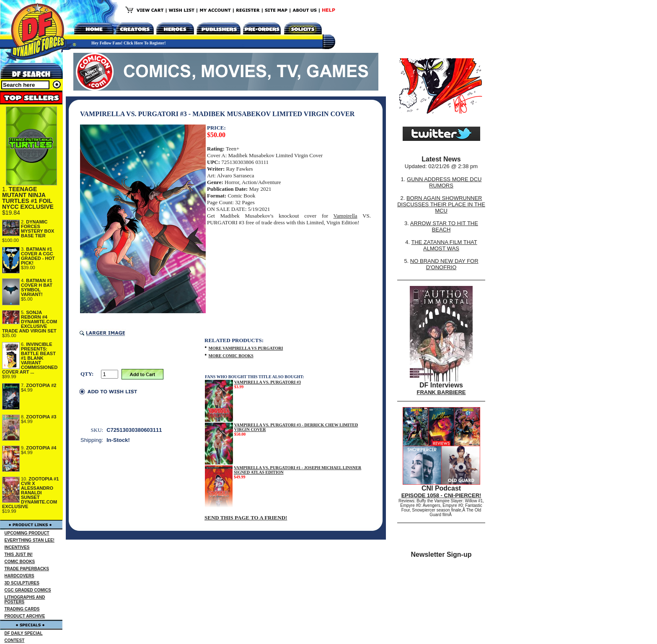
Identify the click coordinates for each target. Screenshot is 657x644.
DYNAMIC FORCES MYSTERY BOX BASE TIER (38, 229)
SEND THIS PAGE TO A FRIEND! (246, 518)
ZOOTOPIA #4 (41, 448)
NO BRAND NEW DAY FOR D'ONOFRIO (444, 264)
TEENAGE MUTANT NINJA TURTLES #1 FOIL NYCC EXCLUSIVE (28, 198)
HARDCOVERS (19, 576)
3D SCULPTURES (22, 583)
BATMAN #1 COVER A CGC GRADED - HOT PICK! (38, 256)
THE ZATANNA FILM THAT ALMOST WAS (444, 245)
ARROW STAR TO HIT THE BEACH (444, 226)
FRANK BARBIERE (441, 392)
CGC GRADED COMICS (28, 590)
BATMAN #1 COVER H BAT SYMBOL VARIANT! (37, 287)
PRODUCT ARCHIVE (25, 616)
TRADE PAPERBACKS (27, 569)
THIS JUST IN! (19, 554)
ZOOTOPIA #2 (41, 385)
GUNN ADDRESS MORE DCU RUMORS (444, 182)
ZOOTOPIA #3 (41, 417)
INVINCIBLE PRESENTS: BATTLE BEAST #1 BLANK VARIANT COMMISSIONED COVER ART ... (30, 358)
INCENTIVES (17, 547)
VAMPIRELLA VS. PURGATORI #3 (268, 382)
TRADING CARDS (22, 609)
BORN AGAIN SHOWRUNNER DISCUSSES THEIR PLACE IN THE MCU (441, 204)
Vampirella (345, 216)
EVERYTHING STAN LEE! (30, 540)
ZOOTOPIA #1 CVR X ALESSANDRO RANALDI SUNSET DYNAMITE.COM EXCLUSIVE (31, 493)
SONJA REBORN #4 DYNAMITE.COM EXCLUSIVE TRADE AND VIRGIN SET (30, 322)
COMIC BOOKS (20, 562)
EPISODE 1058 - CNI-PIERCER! (441, 495)
